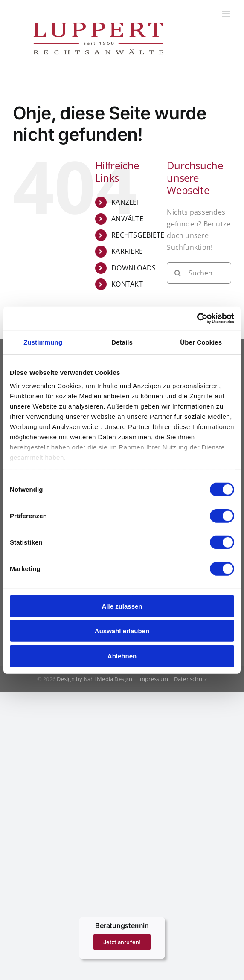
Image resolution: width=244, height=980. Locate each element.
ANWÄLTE (127, 219)
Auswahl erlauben (122, 631)
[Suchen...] (199, 273)
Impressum (153, 679)
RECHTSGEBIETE (138, 235)
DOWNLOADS (134, 268)
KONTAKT (127, 284)
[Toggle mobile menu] (227, 14)
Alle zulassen (122, 606)
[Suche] (177, 273)
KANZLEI (125, 202)
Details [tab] (122, 342)
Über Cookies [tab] (201, 342)
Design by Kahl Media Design (94, 679)
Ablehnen (122, 656)
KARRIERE (127, 251)
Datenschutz (191, 679)
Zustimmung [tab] (43, 342)
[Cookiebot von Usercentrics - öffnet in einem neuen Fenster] (197, 319)
